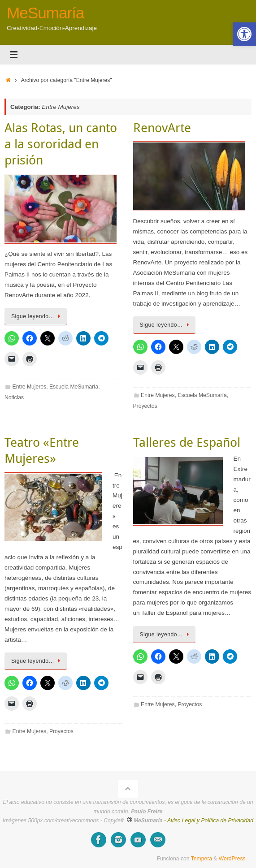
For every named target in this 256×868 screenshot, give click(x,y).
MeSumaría (45, 13)
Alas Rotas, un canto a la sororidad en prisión (61, 144)
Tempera (202, 859)
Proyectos (145, 406)
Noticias (14, 397)
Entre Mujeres (30, 387)
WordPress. (233, 859)
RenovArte (162, 127)
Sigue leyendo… (37, 316)
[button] (244, 34)
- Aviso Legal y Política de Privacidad (209, 820)
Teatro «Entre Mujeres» (42, 450)
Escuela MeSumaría (74, 387)
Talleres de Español (187, 442)
